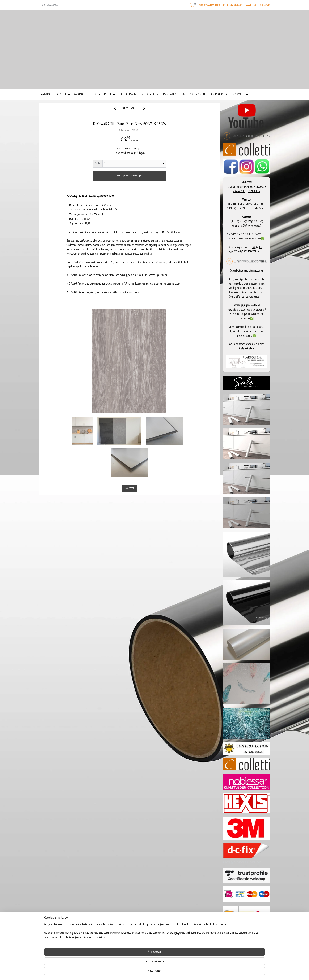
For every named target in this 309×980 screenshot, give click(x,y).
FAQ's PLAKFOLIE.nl (219, 95)
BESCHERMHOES (170, 95)
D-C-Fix (257, 222)
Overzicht (129, 488)
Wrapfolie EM (239, 226)
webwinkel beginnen (161, 972)
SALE (184, 95)
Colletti (234, 222)
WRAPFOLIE (82, 95)
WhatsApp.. (265, 5)
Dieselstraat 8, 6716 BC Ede (246, 951)
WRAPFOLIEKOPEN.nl (209, 5)
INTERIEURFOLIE (105, 95)
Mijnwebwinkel (187, 972)
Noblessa (255, 226)
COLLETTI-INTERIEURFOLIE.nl (62, 951)
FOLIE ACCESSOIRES (131, 95)
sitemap (145, 972)
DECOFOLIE (64, 95)
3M (249, 222)
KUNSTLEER (153, 95)
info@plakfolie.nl (247, 349)
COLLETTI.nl (251, 5)
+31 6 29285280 (248, 947)
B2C (254, 247)
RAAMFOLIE (47, 95)
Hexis (242, 222)
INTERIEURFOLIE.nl (233, 5)
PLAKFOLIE (250, 187)
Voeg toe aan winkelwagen (129, 176)
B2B (260, 247)
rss (150, 972)
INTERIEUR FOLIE (238, 209)
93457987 (250, 942)
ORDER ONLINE (198, 95)
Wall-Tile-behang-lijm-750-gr (153, 275)
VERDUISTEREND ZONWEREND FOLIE (247, 204)
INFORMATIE (240, 95)
